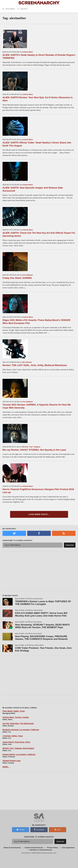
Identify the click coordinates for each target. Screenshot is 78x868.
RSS (58, 830)
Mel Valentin (27, 362)
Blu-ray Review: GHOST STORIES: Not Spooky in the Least (34, 450)
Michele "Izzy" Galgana (31, 447)
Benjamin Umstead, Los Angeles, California (21, 730)
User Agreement (68, 848)
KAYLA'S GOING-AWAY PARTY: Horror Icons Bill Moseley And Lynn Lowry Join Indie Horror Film (41, 614)
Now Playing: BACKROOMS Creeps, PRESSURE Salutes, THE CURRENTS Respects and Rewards (41, 638)
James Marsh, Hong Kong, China (16, 742)
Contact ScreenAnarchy (34, 848)
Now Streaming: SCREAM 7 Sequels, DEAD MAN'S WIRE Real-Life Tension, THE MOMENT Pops (42, 626)
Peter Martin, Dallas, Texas (14, 711)
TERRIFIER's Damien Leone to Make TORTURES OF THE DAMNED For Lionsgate (43, 603)
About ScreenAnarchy (12, 848)
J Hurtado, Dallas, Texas (13, 736)
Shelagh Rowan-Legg (11, 761)
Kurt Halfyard (27, 275)
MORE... (6, 767)
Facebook (39, 830)
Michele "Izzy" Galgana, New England (18, 748)
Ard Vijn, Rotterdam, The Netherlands (18, 723)
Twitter (21, 830)
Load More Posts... (39, 514)
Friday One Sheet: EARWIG (17, 278)
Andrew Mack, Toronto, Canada (16, 717)
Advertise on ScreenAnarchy (41, 850)
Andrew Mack (27, 52)
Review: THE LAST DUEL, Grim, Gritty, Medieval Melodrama (35, 365)
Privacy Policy (53, 848)
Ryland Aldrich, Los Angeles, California (19, 754)
